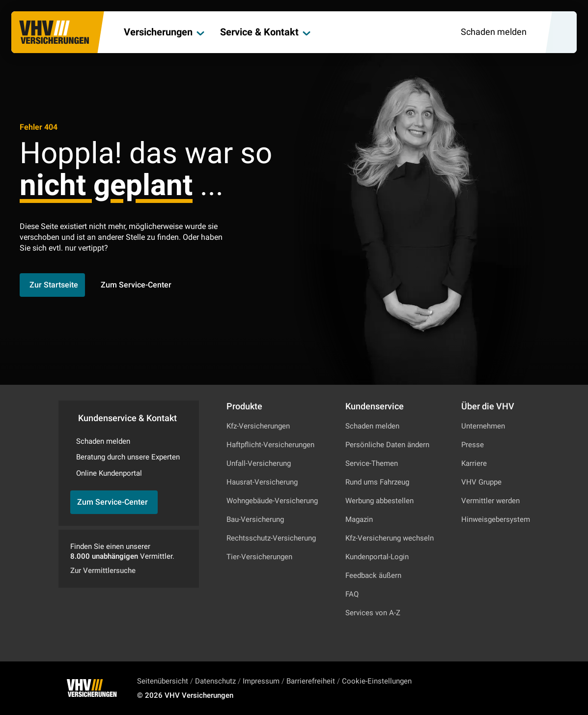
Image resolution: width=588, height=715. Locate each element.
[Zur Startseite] (55, 33)
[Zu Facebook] (512, 688)
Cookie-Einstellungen (377, 681)
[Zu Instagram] (485, 688)
